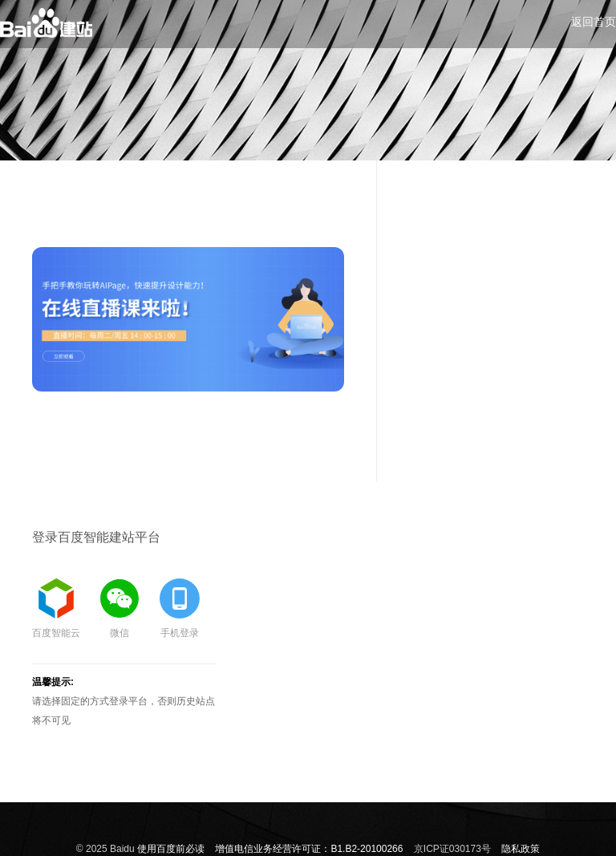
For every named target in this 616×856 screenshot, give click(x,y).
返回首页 (594, 22)
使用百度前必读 (171, 849)
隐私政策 (521, 849)
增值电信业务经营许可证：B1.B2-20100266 (309, 849)
